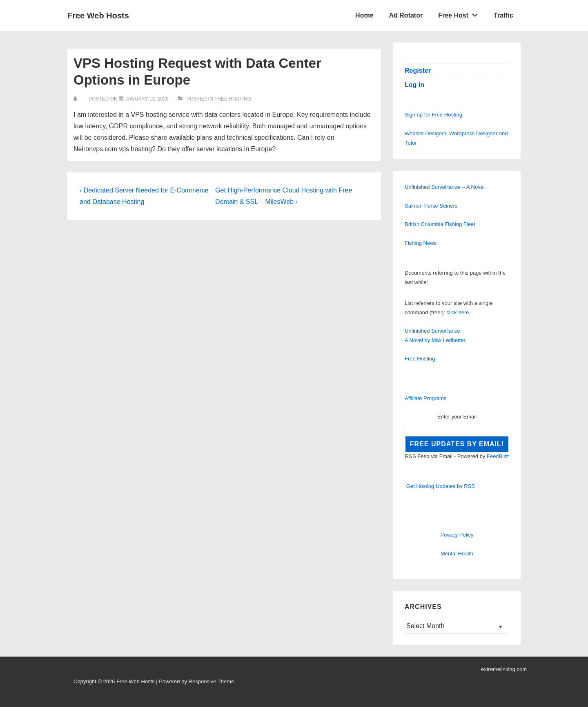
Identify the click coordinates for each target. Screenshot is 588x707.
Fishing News (421, 243)
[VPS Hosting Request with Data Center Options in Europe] (147, 99)
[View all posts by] (77, 99)
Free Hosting (233, 99)
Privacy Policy (457, 535)
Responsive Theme (212, 681)
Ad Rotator (406, 15)
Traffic (503, 15)
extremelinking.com (504, 669)
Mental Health (457, 554)
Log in (414, 85)
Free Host (460, 13)
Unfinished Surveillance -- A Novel (445, 187)
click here (458, 312)
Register (418, 70)
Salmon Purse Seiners (431, 206)
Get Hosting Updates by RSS (441, 486)
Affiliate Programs (425, 398)
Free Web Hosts (98, 16)
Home (364, 15)
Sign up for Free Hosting (433, 115)
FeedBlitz (498, 456)
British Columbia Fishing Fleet (440, 224)
